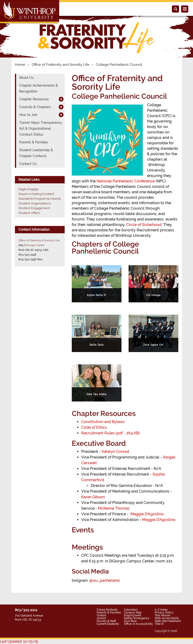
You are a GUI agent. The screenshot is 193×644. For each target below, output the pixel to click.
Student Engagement (34, 208)
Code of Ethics (94, 427)
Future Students (107, 610)
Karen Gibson (93, 497)
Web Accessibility (167, 618)
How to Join (28, 115)
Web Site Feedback (168, 621)
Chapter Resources (34, 99)
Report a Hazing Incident (36, 194)
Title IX (159, 624)
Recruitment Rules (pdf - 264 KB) (111, 433)
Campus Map (133, 613)
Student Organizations (35, 203)
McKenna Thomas (114, 508)
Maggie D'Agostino (147, 514)
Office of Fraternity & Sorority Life (39, 240)
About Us (26, 78)
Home (20, 65)
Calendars (131, 610)
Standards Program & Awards (40, 199)
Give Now (130, 621)
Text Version (163, 615)
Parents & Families (34, 142)
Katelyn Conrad (115, 452)
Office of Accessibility (138, 624)
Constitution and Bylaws (103, 422)
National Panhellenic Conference (126, 181)
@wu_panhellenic (105, 580)
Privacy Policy (164, 613)
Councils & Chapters (35, 107)
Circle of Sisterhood (144, 225)
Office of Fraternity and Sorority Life (61, 65)
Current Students (108, 624)
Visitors (101, 615)
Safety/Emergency (137, 618)
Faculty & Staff (106, 621)
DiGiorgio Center (34, 245)
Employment (132, 615)
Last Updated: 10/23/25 (19, 641)
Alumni (101, 618)
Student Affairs (29, 213)
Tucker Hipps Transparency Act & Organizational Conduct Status (41, 128)
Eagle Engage (29, 189)
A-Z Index (161, 610)
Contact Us (28, 164)
